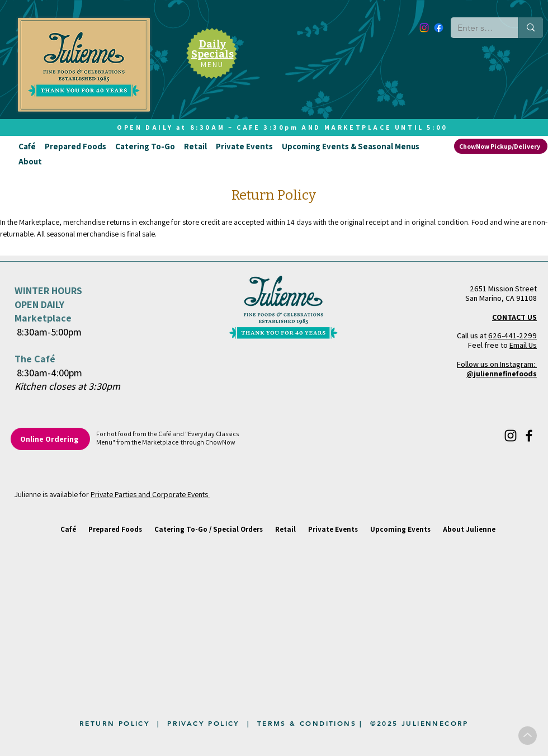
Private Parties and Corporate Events (150, 494)
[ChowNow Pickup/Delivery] (501, 146)
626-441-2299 (512, 336)
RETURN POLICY (115, 723)
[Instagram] (424, 28)
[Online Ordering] (50, 439)
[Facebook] (439, 28)
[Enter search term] (476, 28)
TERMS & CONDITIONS (307, 723)
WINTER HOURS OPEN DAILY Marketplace (48, 304)
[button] (27, 146)
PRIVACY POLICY (204, 723)
